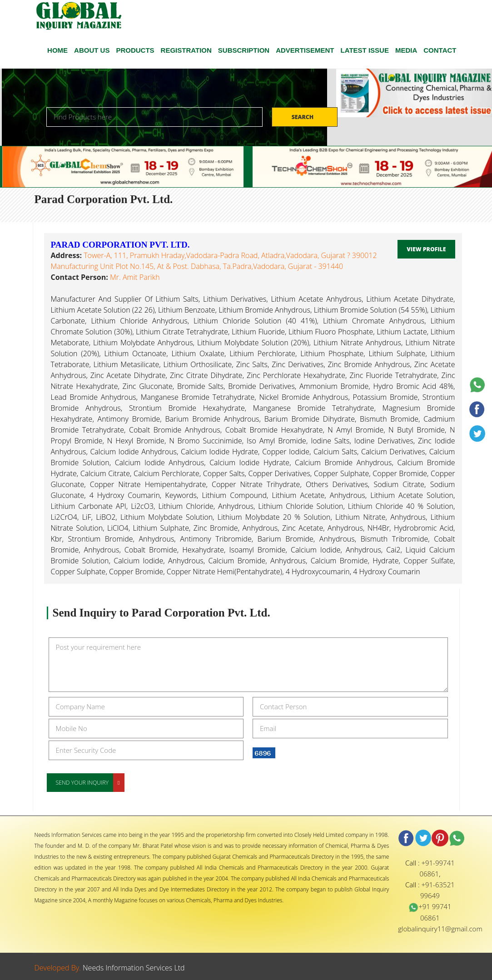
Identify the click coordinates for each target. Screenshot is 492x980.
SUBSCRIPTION (244, 50)
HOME (57, 50)
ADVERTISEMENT (305, 50)
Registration (186, 50)
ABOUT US (92, 50)
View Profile (426, 249)
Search (303, 117)
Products (135, 50)
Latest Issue (365, 50)
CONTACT (440, 50)
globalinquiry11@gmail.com (440, 929)
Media (406, 50)
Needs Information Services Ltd (134, 968)
